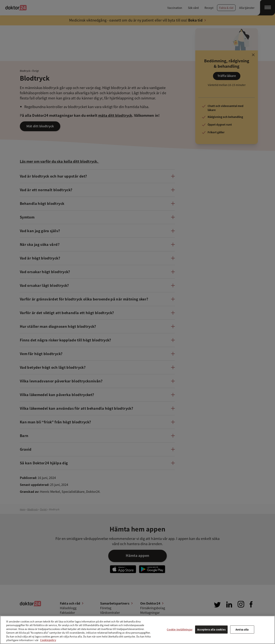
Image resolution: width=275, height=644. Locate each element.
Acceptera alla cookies (211, 629)
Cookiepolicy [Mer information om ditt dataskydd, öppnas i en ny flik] (48, 640)
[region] (137, 630)
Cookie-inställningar (180, 629)
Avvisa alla (242, 629)
